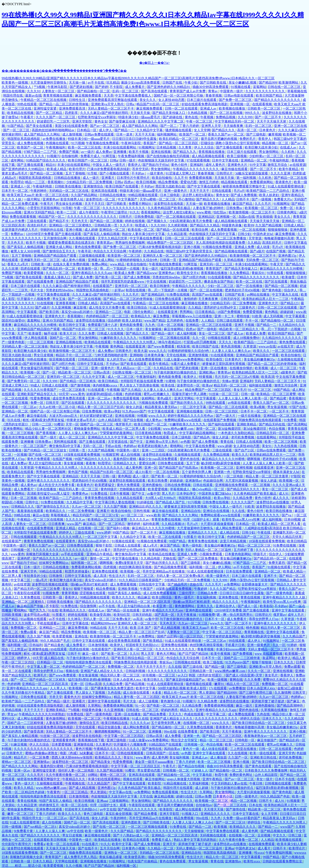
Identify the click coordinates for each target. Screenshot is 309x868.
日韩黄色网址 (287, 212)
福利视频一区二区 (84, 563)
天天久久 (226, 342)
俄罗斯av (280, 615)
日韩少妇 (245, 234)
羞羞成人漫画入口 (58, 277)
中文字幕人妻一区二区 (44, 667)
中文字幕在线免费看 (201, 446)
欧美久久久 (262, 351)
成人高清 (100, 576)
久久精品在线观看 (130, 498)
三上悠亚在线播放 (244, 749)
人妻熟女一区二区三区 (59, 91)
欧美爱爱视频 (34, 273)
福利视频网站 (167, 134)
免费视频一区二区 (24, 628)
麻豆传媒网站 (174, 329)
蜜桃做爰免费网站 (87, 429)
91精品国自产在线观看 (166, 744)
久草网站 (95, 706)
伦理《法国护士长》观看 (202, 520)
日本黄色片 (268, 130)
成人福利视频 (187, 333)
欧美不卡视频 (139, 152)
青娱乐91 (259, 273)
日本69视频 (292, 520)
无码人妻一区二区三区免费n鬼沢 (180, 576)
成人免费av (104, 152)
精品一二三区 (35, 182)
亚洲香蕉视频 (66, 303)
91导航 (93, 173)
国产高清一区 (165, 615)
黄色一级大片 (25, 783)
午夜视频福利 (56, 147)
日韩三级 (295, 835)
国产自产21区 (245, 450)
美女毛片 (240, 390)
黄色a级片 (165, 398)
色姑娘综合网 (213, 481)
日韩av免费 (203, 796)
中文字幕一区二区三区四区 (222, 632)
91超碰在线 (145, 502)
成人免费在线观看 (242, 714)
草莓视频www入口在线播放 (192, 316)
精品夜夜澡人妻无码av (161, 407)
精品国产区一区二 (52, 217)
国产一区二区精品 (49, 113)
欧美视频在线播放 (232, 108)
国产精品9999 (227, 693)
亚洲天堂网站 (184, 398)
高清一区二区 (247, 130)
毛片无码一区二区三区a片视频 (237, 377)
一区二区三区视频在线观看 (148, 827)
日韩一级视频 (12, 827)
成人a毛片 (151, 545)
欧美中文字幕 (146, 688)
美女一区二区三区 (212, 333)
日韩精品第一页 (106, 225)
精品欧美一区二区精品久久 (239, 329)
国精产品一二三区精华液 (242, 658)
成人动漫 (263, 247)
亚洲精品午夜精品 (100, 554)
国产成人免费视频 (244, 195)
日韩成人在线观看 (55, 385)
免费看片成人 (91, 156)
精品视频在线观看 (235, 182)
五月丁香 (193, 463)
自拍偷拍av (204, 805)
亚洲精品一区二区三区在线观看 (209, 325)
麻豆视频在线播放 (195, 303)
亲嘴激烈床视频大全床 (43, 554)
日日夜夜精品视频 (149, 433)
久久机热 (288, 152)
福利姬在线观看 (261, 385)
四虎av (129, 182)
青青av (213, 91)
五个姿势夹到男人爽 (197, 472)
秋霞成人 (142, 225)
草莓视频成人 (180, 489)
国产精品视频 (135, 684)
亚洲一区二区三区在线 (290, 126)
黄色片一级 (191, 749)
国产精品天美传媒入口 (169, 113)
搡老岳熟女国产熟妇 (219, 282)
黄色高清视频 (231, 346)
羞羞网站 (34, 320)
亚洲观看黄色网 (64, 740)
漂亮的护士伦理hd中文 (220, 307)
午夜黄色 (53, 792)
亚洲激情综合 (94, 186)
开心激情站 (186, 199)
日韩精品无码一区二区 (273, 433)
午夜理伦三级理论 (115, 212)
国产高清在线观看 (154, 91)
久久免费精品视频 (217, 455)
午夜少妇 (191, 83)
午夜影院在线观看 (27, 593)
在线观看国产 (103, 286)
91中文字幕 (258, 165)
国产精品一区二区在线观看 (229, 407)
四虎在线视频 (80, 649)
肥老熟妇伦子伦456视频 (243, 290)
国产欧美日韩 (49, 312)
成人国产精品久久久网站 (140, 126)
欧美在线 (168, 385)
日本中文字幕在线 (226, 160)
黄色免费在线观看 (293, 342)
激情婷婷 (190, 299)
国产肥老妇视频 (82, 87)
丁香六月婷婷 (190, 126)
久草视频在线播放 (274, 710)
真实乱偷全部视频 (119, 814)
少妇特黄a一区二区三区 (267, 156)
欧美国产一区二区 (193, 134)
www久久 (217, 623)
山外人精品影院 (110, 420)
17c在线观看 (218, 688)
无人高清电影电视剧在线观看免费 (221, 243)
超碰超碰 (287, 312)
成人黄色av (154, 420)
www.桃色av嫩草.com (179, 429)
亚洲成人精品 (66, 528)
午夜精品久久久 (74, 779)
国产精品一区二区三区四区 (179, 143)
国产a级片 (257, 251)
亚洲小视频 (74, 230)
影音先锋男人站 (72, 199)
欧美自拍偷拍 (162, 178)
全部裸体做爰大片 (255, 584)
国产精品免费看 (155, 714)
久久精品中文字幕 (150, 130)
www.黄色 (78, 394)
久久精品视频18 (173, 524)
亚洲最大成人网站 (59, 247)
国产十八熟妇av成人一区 (132, 835)
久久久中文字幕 (94, 377)
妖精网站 (149, 398)
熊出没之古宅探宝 (185, 740)
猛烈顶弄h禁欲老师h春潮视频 (182, 269)
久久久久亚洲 (281, 173)
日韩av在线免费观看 (272, 450)
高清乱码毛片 (37, 225)
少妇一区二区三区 (221, 286)
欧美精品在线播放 (162, 554)
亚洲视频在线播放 (190, 411)
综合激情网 (89, 606)
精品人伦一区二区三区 (243, 684)
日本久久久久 (284, 662)
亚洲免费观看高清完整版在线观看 (113, 100)
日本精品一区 (87, 130)
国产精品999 (268, 83)
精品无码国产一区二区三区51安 (96, 515)
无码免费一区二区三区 (263, 260)
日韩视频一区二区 (176, 770)
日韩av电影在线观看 (239, 95)
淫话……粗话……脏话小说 (22, 866)
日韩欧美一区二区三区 (264, 108)
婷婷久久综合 (250, 719)
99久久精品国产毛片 (55, 641)
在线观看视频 (262, 104)
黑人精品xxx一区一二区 (134, 368)
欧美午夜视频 (221, 654)
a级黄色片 (288, 372)
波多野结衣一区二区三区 (71, 762)
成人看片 (265, 848)
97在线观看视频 (199, 160)
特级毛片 (260, 554)
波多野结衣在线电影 (169, 204)
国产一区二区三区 (17, 130)
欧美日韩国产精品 (269, 95)
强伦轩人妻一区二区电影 (76, 770)
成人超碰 (91, 230)
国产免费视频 (243, 654)
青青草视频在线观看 (58, 95)
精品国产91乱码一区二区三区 (158, 104)
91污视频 (78, 143)
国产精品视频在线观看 (232, 251)
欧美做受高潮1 (136, 857)
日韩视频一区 (21, 550)
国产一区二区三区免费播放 (227, 238)
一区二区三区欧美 (73, 390)
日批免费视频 (92, 411)
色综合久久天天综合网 (110, 251)
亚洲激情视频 (199, 355)
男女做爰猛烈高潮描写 (37, 368)
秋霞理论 (17, 182)
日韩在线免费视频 (178, 485)
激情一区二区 (206, 429)
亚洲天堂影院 (82, 121)
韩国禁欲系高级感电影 (24, 139)
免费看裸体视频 (201, 178)
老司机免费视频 (243, 437)
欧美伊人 (191, 377)
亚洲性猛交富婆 (46, 108)
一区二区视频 (261, 485)
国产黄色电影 (272, 290)
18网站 (93, 775)
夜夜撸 (91, 463)
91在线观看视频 (220, 277)
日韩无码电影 (143, 615)
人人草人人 (59, 688)
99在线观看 (237, 641)
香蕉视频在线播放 (212, 152)
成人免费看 (173, 736)
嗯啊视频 (254, 459)
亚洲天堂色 (29, 571)
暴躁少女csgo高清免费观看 (141, 83)
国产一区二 (169, 126)
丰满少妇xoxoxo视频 (231, 649)
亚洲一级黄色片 (176, 191)
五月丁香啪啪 (76, 173)
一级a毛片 (40, 580)
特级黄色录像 (232, 225)
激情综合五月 (90, 723)
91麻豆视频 (19, 744)
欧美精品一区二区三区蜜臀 (277, 394)
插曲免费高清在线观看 (86, 853)
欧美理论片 (297, 848)
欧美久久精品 (24, 788)
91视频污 (53, 156)
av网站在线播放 (259, 295)
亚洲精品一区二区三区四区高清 (147, 602)
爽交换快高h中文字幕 (65, 446)
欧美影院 (266, 606)
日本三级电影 (170, 195)
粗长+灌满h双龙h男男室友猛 (44, 420)
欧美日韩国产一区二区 (151, 424)
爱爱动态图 (189, 182)
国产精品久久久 (224, 130)
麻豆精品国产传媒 (30, 606)
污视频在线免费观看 (154, 403)
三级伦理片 (187, 593)
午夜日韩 (256, 783)
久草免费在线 (31, 597)
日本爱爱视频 (62, 744)
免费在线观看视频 (23, 217)
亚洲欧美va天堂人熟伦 (108, 104)
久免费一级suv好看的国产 (242, 818)
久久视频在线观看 (82, 238)
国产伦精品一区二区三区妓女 (46, 450)
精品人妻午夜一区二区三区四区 (137, 697)
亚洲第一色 (222, 472)
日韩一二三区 (42, 424)
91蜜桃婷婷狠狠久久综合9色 (137, 260)
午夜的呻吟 (39, 191)
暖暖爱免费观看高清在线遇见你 (72, 243)
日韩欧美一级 (41, 264)
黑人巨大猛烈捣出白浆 (45, 463)
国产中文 (137, 442)
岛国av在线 (246, 217)
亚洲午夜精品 (213, 779)
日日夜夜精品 (205, 312)
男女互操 (59, 299)
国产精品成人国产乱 (171, 502)
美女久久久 (148, 100)
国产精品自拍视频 (192, 766)
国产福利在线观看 (222, 424)
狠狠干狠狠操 (262, 662)
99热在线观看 (27, 104)
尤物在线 (170, 558)
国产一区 (49, 372)
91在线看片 (90, 844)
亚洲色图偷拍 (152, 485)
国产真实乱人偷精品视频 (102, 234)
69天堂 (64, 394)
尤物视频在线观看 (133, 489)
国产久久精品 (131, 390)
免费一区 (287, 208)
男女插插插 (264, 217)
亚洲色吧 (24, 558)
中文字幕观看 (27, 312)
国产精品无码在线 (272, 424)
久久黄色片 (104, 744)
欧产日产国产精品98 (194, 654)
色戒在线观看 (194, 714)
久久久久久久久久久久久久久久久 (92, 217)
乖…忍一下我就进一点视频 (120, 269)
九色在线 (115, 693)
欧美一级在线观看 (263, 753)
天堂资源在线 (118, 442)
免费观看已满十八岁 (103, 325)
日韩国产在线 (173, 83)
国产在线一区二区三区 (45, 455)
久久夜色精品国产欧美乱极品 (169, 208)
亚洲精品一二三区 (109, 312)
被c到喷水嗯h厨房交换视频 (221, 463)
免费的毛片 (248, 139)
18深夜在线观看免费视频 (82, 455)
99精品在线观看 (51, 571)
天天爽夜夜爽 (208, 299)
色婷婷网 (14, 684)
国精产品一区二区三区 (97, 424)
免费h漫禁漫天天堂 (130, 563)
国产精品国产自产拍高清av (179, 468)
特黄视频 (206, 377)
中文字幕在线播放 (125, 558)
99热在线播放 (37, 359)
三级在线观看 (37, 221)
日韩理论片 (225, 173)
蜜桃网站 (177, 446)
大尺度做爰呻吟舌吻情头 (49, 83)
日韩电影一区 (245, 740)
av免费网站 (232, 584)
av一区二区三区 (133, 515)
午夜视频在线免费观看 (103, 143)
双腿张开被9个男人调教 (190, 394)
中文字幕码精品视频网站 (198, 433)
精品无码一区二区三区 (231, 385)
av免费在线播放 (54, 139)
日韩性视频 (142, 511)
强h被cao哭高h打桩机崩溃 (89, 584)
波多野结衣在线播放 (277, 113)
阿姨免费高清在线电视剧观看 (260, 420)
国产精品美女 (101, 762)
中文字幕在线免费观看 (146, 238)
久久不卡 (181, 178)
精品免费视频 (169, 182)
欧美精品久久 (141, 316)
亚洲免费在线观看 (105, 571)
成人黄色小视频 (74, 260)
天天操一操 (77, 83)
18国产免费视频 (229, 312)
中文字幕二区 (21, 580)
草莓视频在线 (297, 91)
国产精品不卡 (59, 221)
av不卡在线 (96, 83)
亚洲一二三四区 (154, 450)
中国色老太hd (263, 234)
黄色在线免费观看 (88, 247)
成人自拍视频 (131, 455)
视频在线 (72, 671)
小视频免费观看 (211, 554)
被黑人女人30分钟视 (26, 251)
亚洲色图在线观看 (199, 610)
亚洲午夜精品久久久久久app (92, 273)
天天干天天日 (95, 204)
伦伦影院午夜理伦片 (17, 844)
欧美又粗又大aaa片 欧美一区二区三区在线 (38, 195)
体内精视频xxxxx (105, 385)
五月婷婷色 (175, 320)
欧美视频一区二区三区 (262, 208)
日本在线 (256, 805)
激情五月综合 (278, 165)
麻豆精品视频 (164, 796)
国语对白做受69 (14, 320)
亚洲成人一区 (21, 186)
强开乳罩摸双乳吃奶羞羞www (123, 282)
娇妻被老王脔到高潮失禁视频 (224, 364)
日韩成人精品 (294, 225)
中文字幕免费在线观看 (54, 295)
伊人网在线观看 (36, 338)
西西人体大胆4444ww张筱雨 (72, 757)
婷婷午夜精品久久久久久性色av (191, 416)
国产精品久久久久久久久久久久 (278, 100)
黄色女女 (101, 121)
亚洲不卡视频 (245, 325)
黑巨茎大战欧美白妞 (171, 186)
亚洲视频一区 (240, 104)
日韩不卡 (243, 199)
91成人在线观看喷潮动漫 (286, 186)
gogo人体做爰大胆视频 (184, 779)
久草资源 (250, 346)
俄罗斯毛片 (124, 424)
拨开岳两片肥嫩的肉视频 (219, 139)
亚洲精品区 (206, 217)
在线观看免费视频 (41, 528)
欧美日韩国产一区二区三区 (88, 160)
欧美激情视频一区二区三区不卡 (252, 212)
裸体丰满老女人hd (287, 472)
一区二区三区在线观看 (289, 351)
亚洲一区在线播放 (214, 368)
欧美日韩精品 (109, 381)
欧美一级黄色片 (218, 576)
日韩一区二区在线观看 (182, 108)
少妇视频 (154, 429)
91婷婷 (293, 645)
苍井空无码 (141, 169)
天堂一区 (72, 424)
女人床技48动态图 (172, 100)
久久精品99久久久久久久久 (282, 338)
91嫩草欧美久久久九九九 (119, 338)
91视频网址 (147, 147)
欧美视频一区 (31, 372)
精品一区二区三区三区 (255, 545)
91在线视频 (46, 303)
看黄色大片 (72, 697)
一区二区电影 (234, 476)
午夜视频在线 (75, 783)
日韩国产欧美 (235, 295)
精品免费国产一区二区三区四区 (171, 243)
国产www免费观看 (161, 346)
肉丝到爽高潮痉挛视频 (136, 567)
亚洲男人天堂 (212, 126)
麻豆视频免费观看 (89, 95)
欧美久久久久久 (124, 597)
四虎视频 (110, 567)
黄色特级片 (109, 489)
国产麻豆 (294, 701)
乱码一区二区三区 (126, 91)
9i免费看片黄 (24, 831)
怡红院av (220, 212)
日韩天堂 (53, 403)
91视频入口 (190, 814)
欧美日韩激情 (160, 286)
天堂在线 (146, 796)
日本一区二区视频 (171, 325)
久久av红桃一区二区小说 (58, 407)
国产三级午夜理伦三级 (256, 693)
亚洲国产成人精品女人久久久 (102, 671)
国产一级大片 (226, 416)
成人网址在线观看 (31, 719)
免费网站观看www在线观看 (221, 515)
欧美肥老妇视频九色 (153, 446)
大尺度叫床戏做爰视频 (242, 481)
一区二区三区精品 (75, 792)
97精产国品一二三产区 (41, 152)
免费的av (17, 234)
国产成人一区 (248, 606)
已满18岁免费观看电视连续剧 (109, 169)
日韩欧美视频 (12, 615)
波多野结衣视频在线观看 (128, 481)
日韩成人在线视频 (111, 333)
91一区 (140, 706)
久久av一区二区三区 (87, 507)
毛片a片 (239, 191)
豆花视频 (264, 835)
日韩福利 (36, 645)
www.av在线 (267, 346)
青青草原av (105, 243)
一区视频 (20, 455)
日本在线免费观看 (239, 571)
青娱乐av (166, 662)
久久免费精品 (240, 273)
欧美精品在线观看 (98, 342)
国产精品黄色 (54, 645)
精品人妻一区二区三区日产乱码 (101, 407)
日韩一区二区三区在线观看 (185, 238)
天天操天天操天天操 (265, 221)
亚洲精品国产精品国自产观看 (55, 256)
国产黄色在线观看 (259, 766)
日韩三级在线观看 (230, 320)
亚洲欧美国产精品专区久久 (37, 394)
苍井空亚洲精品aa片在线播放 (164, 571)
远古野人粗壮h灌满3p (198, 195)
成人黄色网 (134, 468)
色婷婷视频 (133, 394)
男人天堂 (148, 654)
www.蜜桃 (204, 212)
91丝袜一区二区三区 (224, 394)
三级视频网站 (119, 801)
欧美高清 (268, 377)
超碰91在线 (185, 796)
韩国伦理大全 (32, 818)
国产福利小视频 (118, 528)
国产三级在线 (193, 667)
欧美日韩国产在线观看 (122, 186)
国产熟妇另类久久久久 (187, 403)
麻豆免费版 (162, 316)
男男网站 (187, 312)
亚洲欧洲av (208, 372)
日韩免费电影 (145, 217)
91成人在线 (140, 719)
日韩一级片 (128, 160)
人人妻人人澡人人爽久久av (231, 351)
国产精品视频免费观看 (171, 567)
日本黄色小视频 (134, 848)
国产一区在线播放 (250, 286)
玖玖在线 (14, 420)
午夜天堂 (277, 264)
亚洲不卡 (271, 576)
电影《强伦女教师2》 (140, 312)
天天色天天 (80, 221)
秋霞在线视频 (136, 290)
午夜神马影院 (58, 87)
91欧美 (257, 316)
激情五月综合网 (286, 385)
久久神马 (75, 619)
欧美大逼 (141, 351)
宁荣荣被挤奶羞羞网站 (117, 433)
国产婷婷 (102, 87)
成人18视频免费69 (247, 338)
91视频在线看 (241, 87)
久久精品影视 (177, 234)
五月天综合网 (110, 848)
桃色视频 (253, 628)
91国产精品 (16, 126)
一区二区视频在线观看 (174, 338)
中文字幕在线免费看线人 (133, 95)
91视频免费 (51, 593)
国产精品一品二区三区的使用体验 (64, 104)
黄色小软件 (180, 165)
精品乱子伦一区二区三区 (74, 355)
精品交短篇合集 (110, 727)
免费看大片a (283, 199)
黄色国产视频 (78, 472)
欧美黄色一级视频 (15, 83)
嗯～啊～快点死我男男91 (235, 615)
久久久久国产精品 (223, 589)
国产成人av (236, 333)
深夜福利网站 (159, 550)
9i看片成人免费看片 (186, 364)
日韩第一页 (169, 260)
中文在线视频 (157, 282)
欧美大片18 (68, 333)
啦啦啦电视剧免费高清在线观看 (89, 662)
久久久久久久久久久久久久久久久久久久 (63, 550)
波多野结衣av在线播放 (273, 502)
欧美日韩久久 (154, 680)
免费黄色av (81, 494)
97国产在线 (298, 407)
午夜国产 (147, 589)
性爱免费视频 (41, 398)
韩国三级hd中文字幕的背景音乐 (190, 251)
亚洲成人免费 (245, 247)
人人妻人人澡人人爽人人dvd (193, 822)
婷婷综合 (254, 822)
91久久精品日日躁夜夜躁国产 (141, 580)
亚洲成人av (209, 108)
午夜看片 (27, 117)
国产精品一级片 (163, 333)
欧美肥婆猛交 (105, 485)
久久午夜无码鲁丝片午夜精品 (23, 693)
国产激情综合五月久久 (59, 251)
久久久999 (246, 117)
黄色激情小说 (171, 701)
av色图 (185, 442)
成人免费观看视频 (224, 230)
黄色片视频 (84, 749)
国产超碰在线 (173, 117)
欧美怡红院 (122, 615)
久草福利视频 (199, 783)
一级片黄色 (156, 173)
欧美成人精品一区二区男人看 (124, 429)
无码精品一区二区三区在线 (69, 191)
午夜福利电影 (280, 160)
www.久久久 (158, 351)
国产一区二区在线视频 (227, 113)
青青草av (224, 372)
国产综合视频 (134, 420)
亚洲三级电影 (117, 740)
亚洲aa (229, 848)
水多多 (157, 693)
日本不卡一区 (215, 619)
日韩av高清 (102, 372)
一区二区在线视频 (253, 230)
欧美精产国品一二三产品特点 (268, 191)
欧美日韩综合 (138, 307)
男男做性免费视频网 (130, 243)
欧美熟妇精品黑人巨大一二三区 (266, 299)
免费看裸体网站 (262, 182)
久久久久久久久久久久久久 (266, 91)
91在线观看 (96, 390)
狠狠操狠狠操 (278, 230)
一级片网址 (32, 199)
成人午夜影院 (89, 212)
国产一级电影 (207, 329)
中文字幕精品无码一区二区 (235, 121)
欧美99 (249, 225)
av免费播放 (237, 688)
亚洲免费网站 (13, 429)
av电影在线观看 (240, 403)
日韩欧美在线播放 (68, 186)
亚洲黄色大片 (238, 165)
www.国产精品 (155, 320)
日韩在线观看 (222, 191)
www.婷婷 (104, 532)
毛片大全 (37, 290)
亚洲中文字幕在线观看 (288, 610)
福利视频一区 (18, 645)
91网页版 (109, 156)
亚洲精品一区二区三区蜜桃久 (71, 225)
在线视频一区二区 (91, 528)
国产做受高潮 (34, 732)
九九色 (150, 325)
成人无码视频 (274, 316)
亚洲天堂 (170, 844)
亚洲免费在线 (229, 597)
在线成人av (289, 147)
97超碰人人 (200, 770)
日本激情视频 (98, 645)
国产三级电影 (256, 134)
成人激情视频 (73, 134)
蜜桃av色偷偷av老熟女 (42, 753)
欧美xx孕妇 (112, 411)
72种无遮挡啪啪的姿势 (111, 355)
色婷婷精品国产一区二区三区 (108, 316)
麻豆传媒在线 (37, 416)
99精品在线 (22, 515)
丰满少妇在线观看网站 (120, 147)
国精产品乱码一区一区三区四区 (180, 636)
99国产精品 (282, 390)
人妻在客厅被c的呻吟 (209, 208)
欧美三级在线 (213, 662)
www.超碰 (225, 446)
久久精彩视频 (178, 225)
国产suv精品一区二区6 (40, 827)
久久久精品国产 (294, 636)
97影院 (296, 476)
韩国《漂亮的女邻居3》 (206, 675)
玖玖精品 (113, 83)
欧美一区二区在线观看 (165, 537)
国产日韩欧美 (117, 204)
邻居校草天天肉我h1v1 (143, 645)
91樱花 (59, 424)
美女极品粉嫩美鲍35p (260, 359)
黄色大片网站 (167, 654)
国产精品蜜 (279, 398)
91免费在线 (99, 494)
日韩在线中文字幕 (152, 584)
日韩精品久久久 (125, 463)
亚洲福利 (197, 165)
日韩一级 (248, 394)
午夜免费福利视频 (131, 156)
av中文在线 (108, 809)
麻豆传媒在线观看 (235, 169)
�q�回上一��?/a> (154, 63)
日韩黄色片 (124, 351)
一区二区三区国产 (34, 446)
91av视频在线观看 (34, 619)
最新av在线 (33, 95)
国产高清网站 (297, 424)
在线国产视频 (276, 251)
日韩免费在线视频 (216, 502)
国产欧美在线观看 (29, 277)
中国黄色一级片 (232, 91)
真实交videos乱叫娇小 (78, 312)
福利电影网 (151, 524)
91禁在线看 (276, 273)
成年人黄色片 (216, 165)
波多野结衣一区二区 (101, 199)
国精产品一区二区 (63, 338)
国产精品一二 (125, 130)
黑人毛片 (168, 494)
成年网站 (18, 160)
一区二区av (29, 407)
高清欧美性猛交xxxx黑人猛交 (49, 494)
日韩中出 (32, 502)
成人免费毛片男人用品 (81, 857)
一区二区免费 (40, 757)
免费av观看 (29, 632)
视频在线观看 (133, 779)
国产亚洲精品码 (153, 295)
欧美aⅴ (207, 385)
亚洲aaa (102, 801)
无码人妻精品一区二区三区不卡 (111, 108)
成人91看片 (143, 472)
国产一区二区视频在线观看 (177, 217)
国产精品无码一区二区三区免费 (37, 589)
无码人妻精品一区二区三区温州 (208, 550)
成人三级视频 (149, 701)
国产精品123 (290, 303)
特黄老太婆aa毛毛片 (82, 420)
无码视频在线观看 (213, 835)
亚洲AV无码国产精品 (39, 212)
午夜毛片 (47, 204)
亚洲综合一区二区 (113, 230)
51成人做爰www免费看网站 (184, 359)
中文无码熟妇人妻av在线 (229, 783)
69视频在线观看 (220, 338)
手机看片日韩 (235, 645)
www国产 (287, 827)
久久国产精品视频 (269, 225)
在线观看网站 (267, 437)
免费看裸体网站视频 (87, 567)
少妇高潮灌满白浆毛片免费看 (191, 221)
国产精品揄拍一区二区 (94, 91)
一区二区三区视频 (41, 342)
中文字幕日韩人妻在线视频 (115, 502)
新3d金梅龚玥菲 (230, 429)
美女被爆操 (154, 329)
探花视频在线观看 (63, 359)
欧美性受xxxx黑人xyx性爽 (241, 520)
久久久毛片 (263, 204)
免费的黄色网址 (241, 775)
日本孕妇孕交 (187, 494)
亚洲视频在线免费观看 (232, 485)
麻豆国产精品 (243, 204)
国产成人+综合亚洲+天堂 (244, 675)
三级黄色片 (247, 307)
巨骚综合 (207, 143)
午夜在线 (264, 532)
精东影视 (184, 346)
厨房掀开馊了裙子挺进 (268, 701)
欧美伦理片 (77, 169)
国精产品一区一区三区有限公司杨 (179, 95)
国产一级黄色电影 (280, 593)
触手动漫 (51, 333)
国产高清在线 (80, 818)
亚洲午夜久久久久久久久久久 (49, 481)
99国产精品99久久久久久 (93, 459)
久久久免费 (87, 333)
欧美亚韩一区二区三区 (124, 256)
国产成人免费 (83, 277)
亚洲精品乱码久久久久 (146, 507)
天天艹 (22, 333)
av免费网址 (147, 636)
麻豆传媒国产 (267, 740)
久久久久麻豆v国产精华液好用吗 (104, 113)
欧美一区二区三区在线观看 (245, 744)
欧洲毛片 (41, 675)
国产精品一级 (215, 667)
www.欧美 (153, 515)
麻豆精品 (90, 524)
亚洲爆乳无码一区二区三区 (41, 260)
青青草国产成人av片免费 (188, 91)
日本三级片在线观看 (202, 100)
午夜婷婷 (136, 251)
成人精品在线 (230, 532)
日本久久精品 (43, 861)
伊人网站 (225, 567)
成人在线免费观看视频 (145, 359)
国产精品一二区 (200, 827)
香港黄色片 (284, 182)
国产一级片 (49, 437)
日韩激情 (56, 576)
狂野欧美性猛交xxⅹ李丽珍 (97, 117)
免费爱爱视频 (253, 312)
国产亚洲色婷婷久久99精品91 (169, 87)
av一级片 (88, 152)
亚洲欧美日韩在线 (264, 757)
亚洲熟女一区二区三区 (121, 853)
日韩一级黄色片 (247, 796)
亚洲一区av (22, 770)
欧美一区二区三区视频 (281, 442)
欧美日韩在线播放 (279, 511)
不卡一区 (252, 320)
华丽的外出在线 (52, 230)
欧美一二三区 (67, 212)
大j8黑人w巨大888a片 (161, 498)
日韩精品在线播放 (68, 178)
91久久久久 (116, 329)
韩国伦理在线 (13, 95)
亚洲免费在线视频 (175, 645)
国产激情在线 (152, 749)
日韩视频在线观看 (188, 662)
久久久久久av (76, 520)
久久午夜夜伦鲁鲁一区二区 (66, 775)
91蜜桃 (170, 381)
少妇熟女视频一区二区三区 (132, 372)
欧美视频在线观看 (289, 840)
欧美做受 (289, 277)
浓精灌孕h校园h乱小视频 (105, 394)
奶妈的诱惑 (170, 710)
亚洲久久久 (205, 606)
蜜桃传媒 (243, 316)
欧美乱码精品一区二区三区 (179, 139)
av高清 (138, 619)
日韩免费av (235, 208)
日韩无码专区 (231, 299)
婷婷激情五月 (49, 805)
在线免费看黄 (188, 732)
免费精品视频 (226, 117)
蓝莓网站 (260, 87)
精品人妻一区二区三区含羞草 (267, 476)
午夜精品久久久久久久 (189, 286)
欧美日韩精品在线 (115, 723)
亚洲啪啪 (136, 355)
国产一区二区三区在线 (231, 805)
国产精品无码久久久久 (243, 489)
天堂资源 (255, 238)
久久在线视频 (238, 753)
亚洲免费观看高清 (73, 108)
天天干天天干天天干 (151, 667)
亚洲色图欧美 (131, 822)
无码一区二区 (93, 446)
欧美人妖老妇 (269, 195)
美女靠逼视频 (74, 463)
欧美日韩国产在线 (206, 346)
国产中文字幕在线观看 (204, 186)
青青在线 (227, 442)
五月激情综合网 (55, 238)
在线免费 (192, 320)
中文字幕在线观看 (161, 411)
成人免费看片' (24, 489)
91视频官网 (111, 455)
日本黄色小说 (223, 796)
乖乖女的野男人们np (264, 619)
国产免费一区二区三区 (236, 100)
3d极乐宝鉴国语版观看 (252, 173)
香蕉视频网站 (151, 212)
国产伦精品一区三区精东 (78, 381)
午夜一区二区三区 (200, 121)
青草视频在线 (254, 632)
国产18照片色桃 (194, 277)
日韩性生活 (77, 100)
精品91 (51, 165)
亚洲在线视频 (161, 152)
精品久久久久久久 (226, 602)
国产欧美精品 (153, 641)
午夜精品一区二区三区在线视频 (44, 100)
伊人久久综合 (204, 147)
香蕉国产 (150, 143)
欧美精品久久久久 (73, 610)
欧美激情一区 (88, 269)
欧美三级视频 (237, 156)
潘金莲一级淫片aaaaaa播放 (154, 762)
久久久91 (34, 91)
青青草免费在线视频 (100, 498)
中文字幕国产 (128, 199)
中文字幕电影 (203, 775)
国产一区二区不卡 (268, 117)
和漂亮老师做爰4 (77, 571)
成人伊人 (106, 130)
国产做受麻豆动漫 (123, 121)
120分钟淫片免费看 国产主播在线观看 (54, 234)
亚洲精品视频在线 (69, 342)
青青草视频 (70, 593)
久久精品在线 (154, 251)
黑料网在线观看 (66, 442)
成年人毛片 (296, 615)
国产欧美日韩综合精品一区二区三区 (138, 658)
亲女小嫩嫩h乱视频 (243, 83)
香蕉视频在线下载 (91, 740)
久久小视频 (74, 866)
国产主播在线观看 (230, 147)
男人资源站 (207, 693)
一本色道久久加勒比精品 (236, 433)
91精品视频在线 (175, 783)
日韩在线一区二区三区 (284, 87)
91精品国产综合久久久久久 (46, 160)
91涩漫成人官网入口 (181, 173)
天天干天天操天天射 (272, 121)
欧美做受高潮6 (101, 615)
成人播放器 (218, 757)
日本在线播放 (47, 489)
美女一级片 (150, 269)
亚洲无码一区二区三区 (217, 264)
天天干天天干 (200, 191)
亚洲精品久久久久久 (203, 532)
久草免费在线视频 (200, 727)
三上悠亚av (19, 649)
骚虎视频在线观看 (179, 130)
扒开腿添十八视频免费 (34, 299)
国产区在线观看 (276, 282)
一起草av (118, 290)
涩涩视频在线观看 (93, 593)
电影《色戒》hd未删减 (77, 753)
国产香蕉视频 (46, 433)
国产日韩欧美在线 (213, 83)
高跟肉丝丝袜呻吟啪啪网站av (53, 130)
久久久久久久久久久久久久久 (124, 208)
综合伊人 (291, 290)
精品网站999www (104, 623)
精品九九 (187, 710)
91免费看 (291, 420)
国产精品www (147, 273)
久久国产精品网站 (84, 195)
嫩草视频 (275, 134)
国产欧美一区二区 (109, 277)
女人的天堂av (117, 359)
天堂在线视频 (177, 355)
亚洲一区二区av (100, 398)
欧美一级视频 (218, 680)
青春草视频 (214, 95)
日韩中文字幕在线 (91, 364)
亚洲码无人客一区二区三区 (163, 256)
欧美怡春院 (215, 359)
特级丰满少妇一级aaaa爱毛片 (140, 117)
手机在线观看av (49, 623)
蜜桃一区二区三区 (114, 775)
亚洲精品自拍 (191, 511)
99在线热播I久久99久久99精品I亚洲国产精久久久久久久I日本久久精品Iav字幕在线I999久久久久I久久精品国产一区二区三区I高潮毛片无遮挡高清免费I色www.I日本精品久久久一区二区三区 (138, 78)
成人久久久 (281, 498)
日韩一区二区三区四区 (222, 411)
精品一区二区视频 (244, 801)
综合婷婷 (114, 320)
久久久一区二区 (58, 273)
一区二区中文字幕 (193, 407)
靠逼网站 (269, 658)
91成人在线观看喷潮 (25, 822)
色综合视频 (277, 429)
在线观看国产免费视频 (220, 420)
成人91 (284, 494)
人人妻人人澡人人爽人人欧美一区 (243, 398)
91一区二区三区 (260, 390)
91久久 (135, 212)
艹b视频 (40, 87)
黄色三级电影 (94, 814)
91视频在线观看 (124, 541)
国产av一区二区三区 (105, 126)
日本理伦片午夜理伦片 (134, 178)
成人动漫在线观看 (137, 693)
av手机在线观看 (73, 554)
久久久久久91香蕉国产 (41, 390)
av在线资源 (298, 165)
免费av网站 (100, 264)
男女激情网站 (269, 152)
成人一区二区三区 (284, 368)
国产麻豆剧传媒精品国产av (186, 680)
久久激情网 (283, 693)
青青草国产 (214, 269)
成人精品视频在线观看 (208, 156)
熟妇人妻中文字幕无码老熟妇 (195, 840)
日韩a (131, 104)
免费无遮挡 (277, 563)
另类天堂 (56, 697)
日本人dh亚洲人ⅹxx (128, 680)
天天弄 (109, 95)
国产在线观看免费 (41, 282)
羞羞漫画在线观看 (31, 511)
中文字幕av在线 (121, 792)
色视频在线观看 (58, 143)
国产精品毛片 (178, 584)
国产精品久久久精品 (205, 225)
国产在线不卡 (88, 848)
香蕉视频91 (56, 182)
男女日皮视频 (44, 355)
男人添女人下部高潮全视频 (140, 385)
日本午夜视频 (120, 494)
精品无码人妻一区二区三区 (79, 489)
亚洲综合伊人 (226, 606)
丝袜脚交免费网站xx (54, 563)
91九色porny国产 (134, 411)
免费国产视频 (69, 152)
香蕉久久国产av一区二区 (226, 134)
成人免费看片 (135, 87)
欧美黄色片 (85, 485)
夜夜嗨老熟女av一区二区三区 (266, 736)
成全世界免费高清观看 (69, 398)
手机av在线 (113, 446)
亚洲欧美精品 (247, 424)
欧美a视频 (258, 407)
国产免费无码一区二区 (24, 381)
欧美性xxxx (252, 861)
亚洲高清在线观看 (105, 191)
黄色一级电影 (192, 545)
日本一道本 (125, 134)
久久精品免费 (243, 498)
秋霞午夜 (221, 775)
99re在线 (170, 732)
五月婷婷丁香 (244, 550)
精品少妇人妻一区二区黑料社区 (49, 429)
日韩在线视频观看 (24, 537)
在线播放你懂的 (241, 368)
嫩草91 (220, 684)
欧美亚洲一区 (163, 606)
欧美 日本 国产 (141, 628)
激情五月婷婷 (209, 182)
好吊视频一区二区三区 (159, 675)
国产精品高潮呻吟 (290, 706)
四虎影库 (72, 113)
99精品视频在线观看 (143, 195)
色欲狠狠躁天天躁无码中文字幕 (162, 160)
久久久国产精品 (122, 831)
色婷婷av (130, 446)
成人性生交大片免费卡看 (107, 307)
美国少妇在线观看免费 (72, 126)
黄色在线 (192, 117)
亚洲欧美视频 (128, 589)
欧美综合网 (200, 230)
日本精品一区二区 (50, 662)
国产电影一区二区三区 (73, 368)
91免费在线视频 (178, 295)
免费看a (39, 844)
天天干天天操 (145, 134)
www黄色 (17, 554)
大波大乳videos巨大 (64, 416)
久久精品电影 (151, 558)
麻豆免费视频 (286, 234)
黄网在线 (236, 680)
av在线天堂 (286, 346)
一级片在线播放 (250, 416)
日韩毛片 (126, 217)
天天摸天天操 (214, 809)
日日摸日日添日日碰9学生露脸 (135, 139)
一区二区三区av (215, 641)
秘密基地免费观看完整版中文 (244, 186)
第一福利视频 (247, 178)
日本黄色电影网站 (238, 554)
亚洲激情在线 (39, 649)
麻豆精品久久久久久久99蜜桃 (282, 269)
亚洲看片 (108, 178)
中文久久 (280, 835)
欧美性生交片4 (188, 273)
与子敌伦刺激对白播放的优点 (176, 372)
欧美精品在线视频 (21, 113)
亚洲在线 (82, 636)
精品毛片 (21, 757)
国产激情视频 (81, 385)
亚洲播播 (120, 152)
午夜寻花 (85, 251)
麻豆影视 (80, 307)
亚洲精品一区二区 (254, 160)
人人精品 (228, 199)
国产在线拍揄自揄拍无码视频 (168, 156)
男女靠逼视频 (277, 407)
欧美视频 (262, 368)
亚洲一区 (151, 468)
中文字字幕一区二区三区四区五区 (136, 766)
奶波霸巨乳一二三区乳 (54, 121)
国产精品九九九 (185, 152)
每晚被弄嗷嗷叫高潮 (279, 238)
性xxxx (259, 853)
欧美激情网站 (289, 83)
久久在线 (239, 511)
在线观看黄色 (66, 541)
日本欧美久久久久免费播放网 (266, 770)
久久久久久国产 (243, 502)
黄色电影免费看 (132, 325)
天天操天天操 (140, 113)
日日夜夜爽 (57, 524)
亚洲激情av (193, 481)
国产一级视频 (262, 199)
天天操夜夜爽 (234, 126)
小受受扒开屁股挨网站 (44, 208)
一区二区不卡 (279, 411)
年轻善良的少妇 (36, 576)
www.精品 (118, 264)
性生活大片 (117, 576)
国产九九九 (38, 610)
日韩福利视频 (136, 671)
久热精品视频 (198, 113)
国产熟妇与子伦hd (156, 165)
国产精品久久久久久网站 (180, 515)
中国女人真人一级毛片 (109, 165)
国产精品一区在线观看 (173, 230)
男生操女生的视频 (69, 204)
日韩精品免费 (208, 593)
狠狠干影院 (104, 545)
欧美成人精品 (57, 169)
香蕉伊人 (265, 139)
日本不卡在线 (285, 779)
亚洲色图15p (288, 256)
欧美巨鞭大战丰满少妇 (262, 147)
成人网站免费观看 (229, 528)
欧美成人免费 (125, 273)
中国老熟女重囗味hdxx (215, 494)
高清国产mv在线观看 (207, 295)
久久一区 (199, 338)
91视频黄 (293, 801)
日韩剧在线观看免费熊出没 (283, 861)
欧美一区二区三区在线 (85, 147)
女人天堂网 (202, 130)
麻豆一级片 (91, 654)
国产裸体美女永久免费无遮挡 (112, 688)
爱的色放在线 (190, 459)
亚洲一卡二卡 (225, 316)
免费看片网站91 (140, 204)
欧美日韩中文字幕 (73, 325)
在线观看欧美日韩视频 (50, 840)
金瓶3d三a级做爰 (290, 688)
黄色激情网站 (185, 606)
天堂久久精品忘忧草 (113, 238)
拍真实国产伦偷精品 (143, 861)
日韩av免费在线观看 (100, 134)
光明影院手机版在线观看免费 (142, 381)
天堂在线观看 (86, 727)
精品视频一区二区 (276, 143)
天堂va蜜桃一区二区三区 (158, 199)
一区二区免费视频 (82, 511)
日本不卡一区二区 (15, 191)
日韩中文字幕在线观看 (89, 641)
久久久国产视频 (116, 507)
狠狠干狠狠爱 (84, 589)
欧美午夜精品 (289, 169)
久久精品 (254, 243)
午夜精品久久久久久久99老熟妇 (42, 714)
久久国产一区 (238, 757)
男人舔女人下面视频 (91, 693)
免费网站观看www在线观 (183, 420)
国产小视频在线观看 (115, 173)
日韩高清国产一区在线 (163, 753)
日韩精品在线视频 (91, 359)
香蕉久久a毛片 (18, 264)
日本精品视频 (167, 147)
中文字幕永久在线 (286, 295)
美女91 (267, 446)
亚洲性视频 (244, 468)
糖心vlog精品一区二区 (209, 489)
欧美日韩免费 (158, 481)
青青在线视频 (251, 597)
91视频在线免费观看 (218, 247)
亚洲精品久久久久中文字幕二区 (161, 121)
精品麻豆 (144, 597)
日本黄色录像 (154, 355)
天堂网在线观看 (67, 861)
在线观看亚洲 (168, 312)
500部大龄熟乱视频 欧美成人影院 (183, 688)
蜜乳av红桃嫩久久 (157, 394)
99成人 (35, 385)
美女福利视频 (207, 597)
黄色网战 (272, 312)
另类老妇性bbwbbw (167, 277)
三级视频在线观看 (92, 256)
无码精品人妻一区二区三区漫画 (25, 346)
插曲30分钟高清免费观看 (211, 87)
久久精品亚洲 (27, 805)
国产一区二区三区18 (231, 822)
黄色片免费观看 (39, 459)
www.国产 (74, 524)
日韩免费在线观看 (169, 299)
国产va (287, 515)
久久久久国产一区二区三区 (56, 117)
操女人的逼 (135, 407)
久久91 (135, 654)
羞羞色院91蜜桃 (125, 459)
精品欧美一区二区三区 (75, 372)
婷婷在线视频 (135, 221)
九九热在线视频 (286, 446)
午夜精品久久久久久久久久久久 (196, 169)
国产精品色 (202, 437)
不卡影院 (117, 87)
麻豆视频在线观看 (98, 835)
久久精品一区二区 (161, 848)
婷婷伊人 (66, 532)
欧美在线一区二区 (141, 230)
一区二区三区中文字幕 (101, 537)
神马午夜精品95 (170, 342)
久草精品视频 (234, 260)
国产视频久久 (157, 221)
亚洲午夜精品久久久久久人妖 (284, 597)
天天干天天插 (118, 628)
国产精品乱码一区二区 (59, 269)
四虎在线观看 (31, 269)
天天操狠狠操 (194, 831)
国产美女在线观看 (40, 126)
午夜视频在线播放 (117, 719)
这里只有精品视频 (233, 541)
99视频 (142, 416)
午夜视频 (207, 117)
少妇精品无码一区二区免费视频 (90, 182)
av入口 (182, 675)
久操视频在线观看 (291, 359)
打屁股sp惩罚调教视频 (200, 342)
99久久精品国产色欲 (275, 796)
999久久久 (253, 113)
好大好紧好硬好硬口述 (97, 416)
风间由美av (173, 749)
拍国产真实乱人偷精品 (125, 593)
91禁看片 (190, 537)
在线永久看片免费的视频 (71, 264)
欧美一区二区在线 (249, 282)
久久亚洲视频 (62, 307)
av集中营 (154, 494)
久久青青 (185, 147)
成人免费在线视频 (31, 143)
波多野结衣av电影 (37, 615)
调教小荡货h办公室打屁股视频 (238, 143)
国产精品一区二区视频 (47, 173)
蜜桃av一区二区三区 (17, 762)
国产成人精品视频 (167, 628)
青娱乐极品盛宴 (111, 857)
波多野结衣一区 (189, 385)
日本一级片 (135, 329)
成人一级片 (91, 178)
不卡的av (138, 173)
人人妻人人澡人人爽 (50, 831)
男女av (12, 714)
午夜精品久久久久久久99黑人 (135, 342)
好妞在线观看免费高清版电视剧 (205, 104)
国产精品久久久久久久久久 (53, 558)
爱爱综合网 (147, 463)
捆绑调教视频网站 (108, 732)
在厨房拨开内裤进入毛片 (20, 230)
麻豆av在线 (41, 515)
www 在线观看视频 (269, 654)
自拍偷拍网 (70, 156)
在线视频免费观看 (262, 844)
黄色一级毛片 (185, 597)
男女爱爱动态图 (149, 770)
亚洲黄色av (51, 199)
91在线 (53, 610)
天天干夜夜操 (187, 615)
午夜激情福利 (146, 377)
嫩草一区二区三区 (21, 814)
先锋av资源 (230, 381)
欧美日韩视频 (146, 182)
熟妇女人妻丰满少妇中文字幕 (144, 234)
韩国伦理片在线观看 (178, 788)
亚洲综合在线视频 (217, 511)
